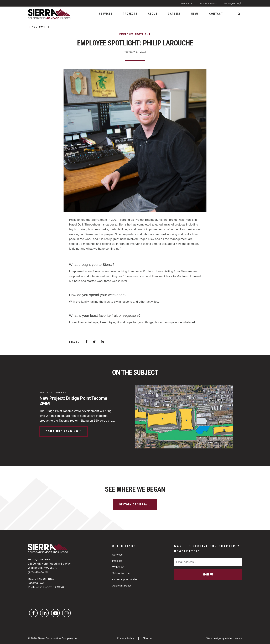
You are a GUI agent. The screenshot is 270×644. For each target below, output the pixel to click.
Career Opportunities (125, 579)
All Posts (41, 27)
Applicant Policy (122, 586)
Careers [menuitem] (174, 14)
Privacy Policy (126, 638)
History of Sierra (133, 504)
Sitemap (148, 638)
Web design (214, 638)
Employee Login (233, 3)
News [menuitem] (195, 14)
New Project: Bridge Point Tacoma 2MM (73, 401)
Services (118, 555)
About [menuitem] (153, 14)
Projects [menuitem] (130, 14)
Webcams (187, 3)
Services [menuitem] (106, 14)
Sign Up (208, 575)
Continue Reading (62, 431)
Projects (117, 561)
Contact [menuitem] (216, 14)
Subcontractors (208, 3)
